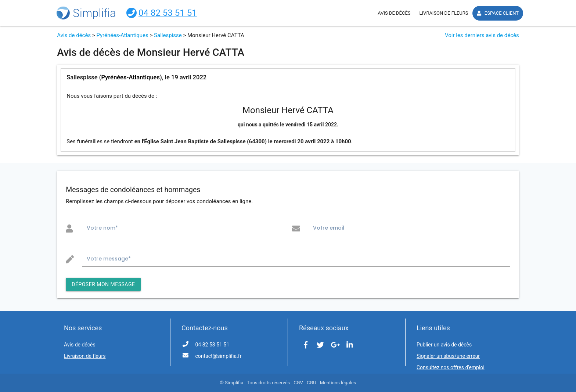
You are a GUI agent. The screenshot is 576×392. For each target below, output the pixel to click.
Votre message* (109, 259)
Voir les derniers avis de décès (482, 35)
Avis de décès (74, 35)
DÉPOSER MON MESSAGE (103, 284)
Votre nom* (102, 228)
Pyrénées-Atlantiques (122, 35)
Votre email (329, 228)
